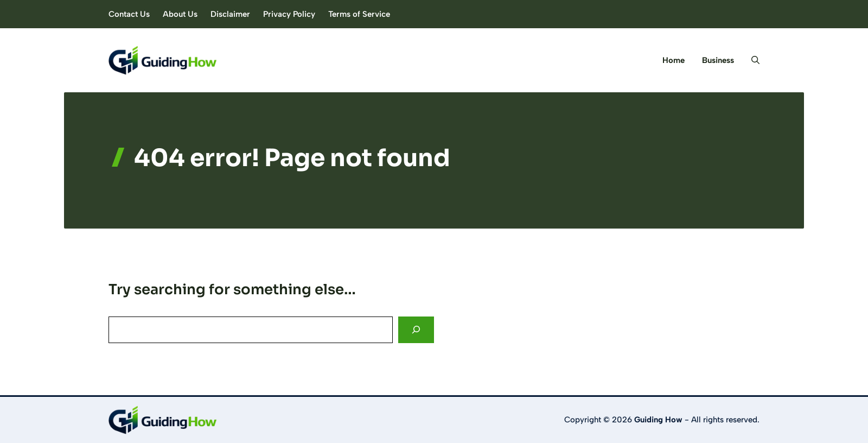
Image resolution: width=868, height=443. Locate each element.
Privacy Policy (289, 14)
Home (674, 60)
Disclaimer (230, 14)
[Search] (416, 330)
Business (718, 60)
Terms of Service (359, 14)
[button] (751, 60)
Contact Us (129, 14)
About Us (180, 14)
